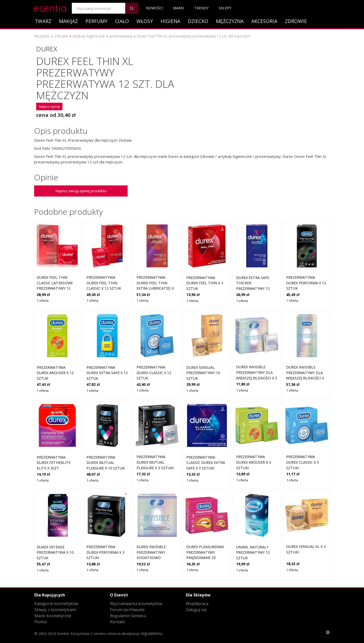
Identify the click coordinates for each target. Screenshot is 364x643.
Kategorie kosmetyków (56, 604)
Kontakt (118, 622)
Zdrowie (296, 21)
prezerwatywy (121, 36)
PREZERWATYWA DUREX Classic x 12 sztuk (154, 373)
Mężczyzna (230, 21)
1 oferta (43, 301)
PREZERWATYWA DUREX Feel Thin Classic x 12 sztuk (104, 283)
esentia (50, 7)
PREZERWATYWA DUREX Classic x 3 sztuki (302, 462)
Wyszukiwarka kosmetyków (136, 604)
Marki (178, 8)
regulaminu (151, 633)
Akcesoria (264, 21)
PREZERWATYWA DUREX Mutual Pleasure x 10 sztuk (106, 463)
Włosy (145, 21)
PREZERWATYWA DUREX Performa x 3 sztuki (105, 552)
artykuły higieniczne (89, 36)
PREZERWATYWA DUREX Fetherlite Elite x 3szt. (54, 463)
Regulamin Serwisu (128, 616)
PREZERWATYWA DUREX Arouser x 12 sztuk (55, 373)
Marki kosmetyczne (53, 616)
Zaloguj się (196, 610)
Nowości (154, 8)
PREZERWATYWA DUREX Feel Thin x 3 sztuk (205, 283)
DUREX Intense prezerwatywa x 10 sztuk (55, 552)
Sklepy (225, 8)
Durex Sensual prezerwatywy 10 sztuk (203, 373)
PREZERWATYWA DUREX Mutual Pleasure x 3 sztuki (155, 462)
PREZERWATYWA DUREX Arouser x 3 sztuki (254, 462)
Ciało (122, 21)
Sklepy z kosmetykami (55, 610)
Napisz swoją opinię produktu (81, 191)
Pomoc (41, 622)
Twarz (43, 21)
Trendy (201, 8)
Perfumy (96, 21)
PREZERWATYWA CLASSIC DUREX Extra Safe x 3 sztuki (206, 463)
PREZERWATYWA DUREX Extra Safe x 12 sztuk (107, 373)
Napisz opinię (49, 106)
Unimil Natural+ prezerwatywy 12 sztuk (253, 552)
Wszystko (42, 36)
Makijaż (68, 21)
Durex (47, 49)
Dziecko (198, 21)
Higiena (170, 21)
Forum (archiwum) (127, 610)
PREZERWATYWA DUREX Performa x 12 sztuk (306, 283)
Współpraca (197, 604)
